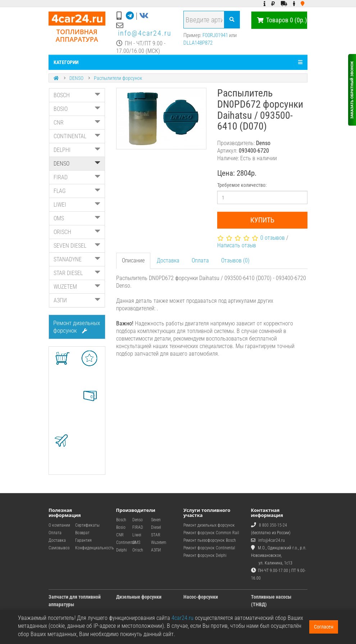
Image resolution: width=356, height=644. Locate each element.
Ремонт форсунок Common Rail (211, 533)
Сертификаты (87, 525)
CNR (77, 123)
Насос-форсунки (201, 597)
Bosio (121, 527)
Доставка (168, 260)
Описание (133, 260)
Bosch (121, 520)
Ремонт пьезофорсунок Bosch (210, 540)
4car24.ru (182, 618)
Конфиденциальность (95, 548)
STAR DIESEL (77, 273)
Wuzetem (159, 542)
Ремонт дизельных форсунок (77, 327)
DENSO (76, 78)
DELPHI (77, 150)
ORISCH (77, 232)
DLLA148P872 (198, 43)
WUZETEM (77, 287)
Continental (126, 542)
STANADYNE (77, 259)
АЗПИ (77, 300)
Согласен (324, 627)
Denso (138, 520)
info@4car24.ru (145, 33)
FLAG (77, 191)
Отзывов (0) (235, 260)
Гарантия (83, 540)
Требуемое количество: (242, 185)
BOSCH (77, 95)
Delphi (122, 550)
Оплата (200, 260)
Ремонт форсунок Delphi (205, 555)
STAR (156, 535)
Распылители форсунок (118, 78)
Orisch (138, 550)
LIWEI (77, 205)
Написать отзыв (237, 245)
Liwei (137, 535)
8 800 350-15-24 (273, 525)
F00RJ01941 (215, 35)
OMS (77, 218)
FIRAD (77, 177)
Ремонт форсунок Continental (209, 548)
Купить (262, 220)
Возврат (82, 533)
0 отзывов (273, 238)
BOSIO (77, 109)
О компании (59, 525)
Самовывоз (59, 548)
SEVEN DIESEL (77, 246)
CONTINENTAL (77, 136)
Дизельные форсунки (139, 597)
